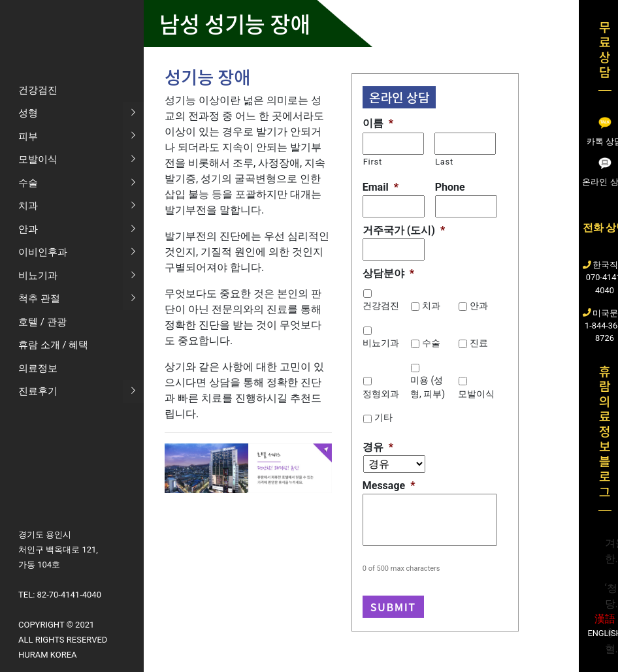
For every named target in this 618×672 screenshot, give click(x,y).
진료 (479, 343)
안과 (479, 306)
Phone (450, 187)
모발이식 (476, 394)
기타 (383, 417)
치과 (431, 306)
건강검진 (381, 306)
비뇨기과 (381, 343)
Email (381, 187)
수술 (431, 343)
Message (389, 486)
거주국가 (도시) (404, 230)
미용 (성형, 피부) (428, 387)
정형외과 (381, 394)
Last (444, 162)
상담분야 (388, 273)
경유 (378, 447)
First (373, 162)
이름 (378, 123)
